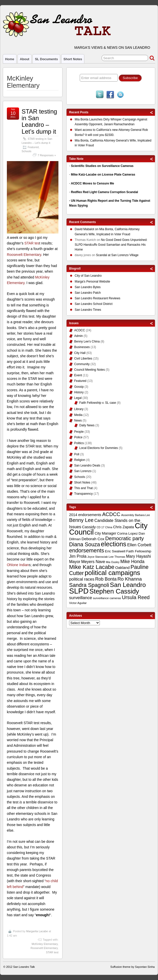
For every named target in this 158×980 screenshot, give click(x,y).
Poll (77, 454)
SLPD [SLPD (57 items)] (79, 591)
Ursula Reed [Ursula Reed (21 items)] (136, 597)
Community (82, 364)
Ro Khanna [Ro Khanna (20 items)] (130, 579)
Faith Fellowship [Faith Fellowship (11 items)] (139, 551)
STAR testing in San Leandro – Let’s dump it (39, 121)
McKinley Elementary (45, 944)
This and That (83, 488)
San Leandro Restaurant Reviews (97, 298)
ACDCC (80, 330)
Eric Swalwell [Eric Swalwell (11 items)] (115, 551)
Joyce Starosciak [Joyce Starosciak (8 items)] (98, 557)
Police (78, 437)
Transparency (83, 494)
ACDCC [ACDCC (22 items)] (111, 514)
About (25, 59)
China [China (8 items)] (109, 527)
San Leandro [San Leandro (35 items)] (128, 585)
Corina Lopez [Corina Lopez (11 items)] (127, 533)
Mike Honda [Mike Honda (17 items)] (132, 562)
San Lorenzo (83, 471)
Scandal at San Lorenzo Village (117, 255)
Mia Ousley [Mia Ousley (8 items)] (113, 562)
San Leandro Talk (24, 967)
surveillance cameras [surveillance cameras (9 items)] (107, 598)
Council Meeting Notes (90, 370)
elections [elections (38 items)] (114, 544)
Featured (33, 147)
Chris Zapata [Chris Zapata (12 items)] (123, 527)
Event (78, 375)
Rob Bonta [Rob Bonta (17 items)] (106, 579)
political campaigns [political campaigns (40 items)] (112, 573)
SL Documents (46, 59)
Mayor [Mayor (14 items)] (75, 562)
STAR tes (32, 243)
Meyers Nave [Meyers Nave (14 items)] (93, 562)
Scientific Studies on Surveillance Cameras (102, 166)
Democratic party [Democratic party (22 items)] (124, 538)
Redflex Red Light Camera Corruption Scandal (104, 192)
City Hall (80, 353)
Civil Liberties (83, 359)
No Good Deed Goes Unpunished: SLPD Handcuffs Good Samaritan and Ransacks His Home (111, 245)
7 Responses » (47, 155)
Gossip (79, 387)
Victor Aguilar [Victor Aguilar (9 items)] (78, 603)
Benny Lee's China (87, 341)
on (87, 230)
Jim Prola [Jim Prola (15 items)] (78, 556)
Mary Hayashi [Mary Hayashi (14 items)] (138, 556)
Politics (79, 443)
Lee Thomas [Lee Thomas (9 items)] (117, 557)
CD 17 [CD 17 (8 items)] (100, 527)
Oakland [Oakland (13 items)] (122, 567)
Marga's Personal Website (92, 282)
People (79, 432)
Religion (80, 460)
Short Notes (73, 59)
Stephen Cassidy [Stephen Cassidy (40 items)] (114, 591)
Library (79, 409)
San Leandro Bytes (88, 287)
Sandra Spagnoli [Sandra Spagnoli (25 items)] (89, 585)
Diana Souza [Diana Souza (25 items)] (85, 545)
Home (10, 59)
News (78, 421)
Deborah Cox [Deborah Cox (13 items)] (93, 539)
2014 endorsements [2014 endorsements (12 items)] (85, 515)
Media (78, 415)
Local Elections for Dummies (99, 448)
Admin (78, 336)
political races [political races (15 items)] (82, 579)
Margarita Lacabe (37, 931)
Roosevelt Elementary (24, 255)
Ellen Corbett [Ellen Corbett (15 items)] (139, 545)
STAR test (52, 952)
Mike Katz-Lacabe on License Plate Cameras (103, 175)
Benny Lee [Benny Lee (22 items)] (81, 520)
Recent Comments (82, 222)
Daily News (87, 425)
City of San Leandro (88, 276)
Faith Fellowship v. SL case (98, 403)
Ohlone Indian (18, 565)
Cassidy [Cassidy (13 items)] (89, 527)
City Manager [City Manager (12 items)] (105, 533)
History (79, 392)
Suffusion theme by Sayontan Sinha (132, 967)
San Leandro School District (94, 304)
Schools (26, 151)
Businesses (82, 347)
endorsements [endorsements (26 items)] (87, 550)
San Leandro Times (88, 310)
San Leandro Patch (88, 293)
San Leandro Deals (87, 465)
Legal (78, 398)
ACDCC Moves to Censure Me (92, 183)
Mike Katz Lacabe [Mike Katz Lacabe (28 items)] (92, 567)
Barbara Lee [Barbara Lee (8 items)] (142, 515)
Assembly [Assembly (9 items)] (128, 515)
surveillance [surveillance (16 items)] (81, 598)
